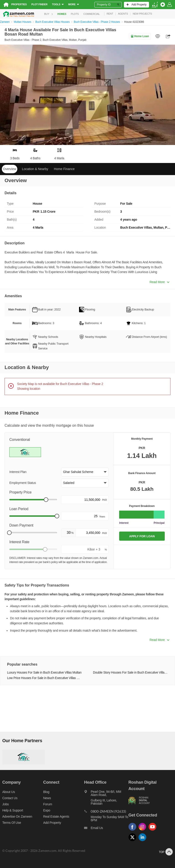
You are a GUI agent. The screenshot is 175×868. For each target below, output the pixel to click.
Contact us (10, 798)
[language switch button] (155, 5)
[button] (85, 472)
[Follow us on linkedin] (144, 841)
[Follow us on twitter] (134, 841)
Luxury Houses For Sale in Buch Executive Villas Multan (44, 673)
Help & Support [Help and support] (13, 810)
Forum (48, 804)
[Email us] (106, 829)
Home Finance (64, 169)
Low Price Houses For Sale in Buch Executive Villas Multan (45, 678)
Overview (10, 169)
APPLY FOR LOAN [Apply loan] (142, 536)
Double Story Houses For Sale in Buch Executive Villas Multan (130, 673)
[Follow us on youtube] (154, 831)
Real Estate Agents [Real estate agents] (56, 816)
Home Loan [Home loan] (140, 36)
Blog (46, 792)
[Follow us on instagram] (144, 831)
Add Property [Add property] (52, 823)
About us (9, 792)
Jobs (5, 804)
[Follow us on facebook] (134, 831)
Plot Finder (39, 4)
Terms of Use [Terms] (12, 823)
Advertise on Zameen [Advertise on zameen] (17, 816)
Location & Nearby (35, 169)
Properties (19, 4)
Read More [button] (159, 282)
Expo (47, 810)
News (47, 798)
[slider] (46, 500)
